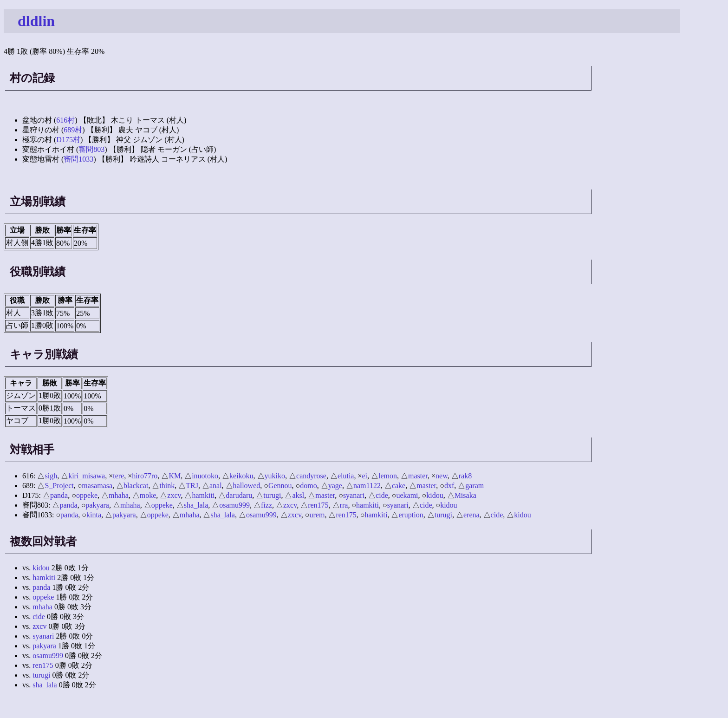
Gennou (280, 486)
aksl (298, 495)
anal (216, 486)
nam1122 (367, 486)
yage (335, 486)
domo (308, 486)
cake (399, 486)
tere (118, 476)
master (418, 476)
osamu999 (234, 505)
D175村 (68, 140)
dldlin (36, 21)
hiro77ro (145, 476)
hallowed (247, 486)
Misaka (465, 495)
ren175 (318, 505)
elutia (346, 476)
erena (471, 515)
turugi (272, 495)
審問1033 (78, 159)
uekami (407, 495)
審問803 (91, 149)
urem (317, 515)
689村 (73, 130)
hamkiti (203, 495)
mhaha (119, 495)
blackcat (136, 486)
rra (344, 505)
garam (474, 486)
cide (382, 495)
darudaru (239, 495)
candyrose (311, 476)
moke (148, 495)
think (167, 486)
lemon (388, 476)
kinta (94, 515)
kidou (435, 495)
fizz (266, 505)
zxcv (174, 495)
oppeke (87, 495)
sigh (51, 476)
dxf (449, 486)
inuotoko (205, 476)
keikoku (241, 476)
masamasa (97, 486)
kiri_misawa (87, 476)
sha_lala (196, 505)
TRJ (192, 486)
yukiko (275, 476)
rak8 (465, 476)
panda (59, 495)
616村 (65, 120)
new (442, 476)
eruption (411, 515)
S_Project (59, 486)
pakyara (97, 505)
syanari (354, 495)
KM (175, 476)
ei (364, 476)
